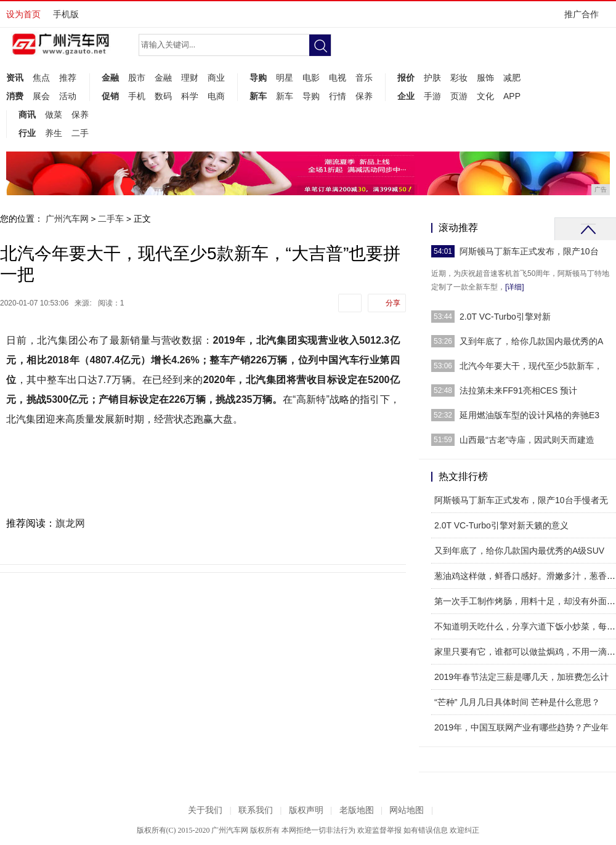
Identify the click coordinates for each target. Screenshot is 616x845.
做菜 (54, 115)
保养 (364, 96)
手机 (137, 96)
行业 (27, 133)
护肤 (432, 78)
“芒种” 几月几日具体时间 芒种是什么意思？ (517, 702)
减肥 (512, 78)
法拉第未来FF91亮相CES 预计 (518, 390)
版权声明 (306, 810)
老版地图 (357, 810)
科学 (190, 96)
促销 (110, 96)
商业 (216, 78)
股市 (137, 78)
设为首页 (23, 14)
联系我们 (256, 810)
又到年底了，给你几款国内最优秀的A (531, 341)
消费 (15, 96)
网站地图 (407, 810)
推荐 (68, 78)
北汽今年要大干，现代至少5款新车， (531, 366)
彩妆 (459, 78)
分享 (393, 303)
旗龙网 (70, 523)
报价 (406, 78)
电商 (216, 96)
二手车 (111, 219)
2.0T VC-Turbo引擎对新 (505, 317)
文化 (485, 96)
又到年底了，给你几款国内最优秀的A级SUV (519, 551)
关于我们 (205, 810)
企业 (406, 96)
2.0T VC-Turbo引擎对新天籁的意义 (501, 525)
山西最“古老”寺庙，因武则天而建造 (527, 440)
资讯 (15, 78)
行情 (338, 96)
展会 (41, 96)
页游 (459, 96)
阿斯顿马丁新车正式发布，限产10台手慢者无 (521, 500)
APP (512, 96)
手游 (432, 96)
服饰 (485, 78)
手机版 (66, 14)
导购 (258, 78)
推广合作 (586, 18)
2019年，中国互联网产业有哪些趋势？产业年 (521, 727)
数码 (163, 96)
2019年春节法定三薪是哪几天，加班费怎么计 (521, 677)
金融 (110, 78)
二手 (80, 133)
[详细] (515, 287)
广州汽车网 (67, 219)
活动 (68, 96)
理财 (190, 78)
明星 (285, 78)
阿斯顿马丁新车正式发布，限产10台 (529, 251)
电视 (338, 78)
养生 (54, 133)
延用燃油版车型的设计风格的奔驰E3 (529, 415)
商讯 (27, 115)
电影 (311, 78)
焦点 (41, 78)
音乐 (364, 78)
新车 (258, 96)
